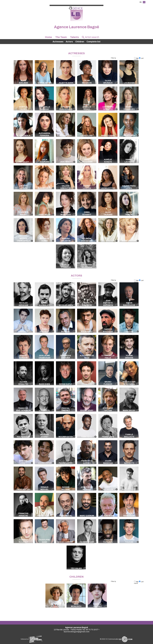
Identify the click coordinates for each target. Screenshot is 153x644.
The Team (61, 37)
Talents (74, 37)
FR (141, 2)
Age (136, 58)
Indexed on (31, 639)
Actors (69, 42)
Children (80, 42)
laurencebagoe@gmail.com (77, 632)
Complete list (93, 42)
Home (48, 37)
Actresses (58, 42)
